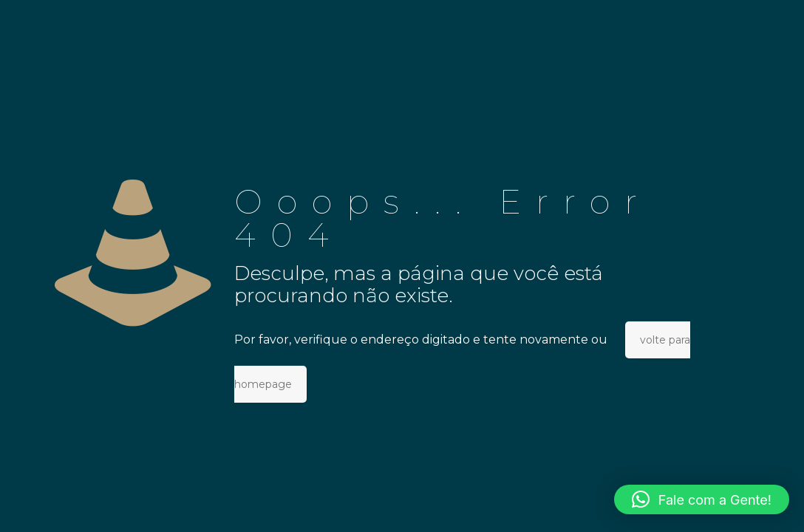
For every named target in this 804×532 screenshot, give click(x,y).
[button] (702, 499)
